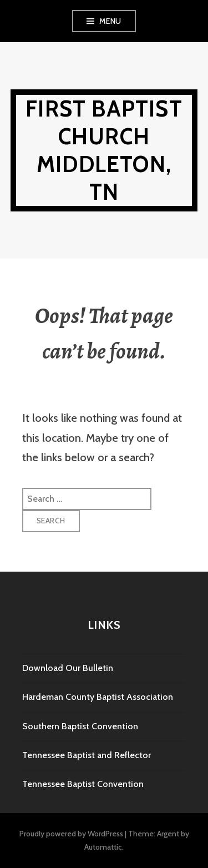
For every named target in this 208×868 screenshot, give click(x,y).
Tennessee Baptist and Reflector (87, 755)
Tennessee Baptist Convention (83, 784)
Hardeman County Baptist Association (98, 697)
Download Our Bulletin (68, 668)
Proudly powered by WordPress (71, 834)
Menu (110, 21)
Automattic (103, 847)
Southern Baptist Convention (80, 726)
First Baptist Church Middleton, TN (104, 150)
